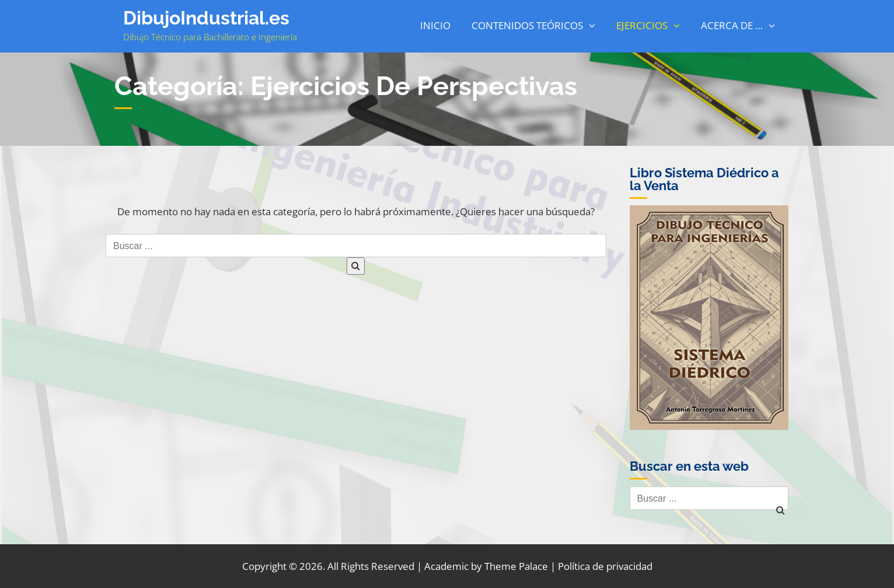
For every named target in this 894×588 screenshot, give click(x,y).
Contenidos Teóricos (527, 25)
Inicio (435, 25)
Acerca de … (732, 25)
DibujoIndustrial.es (206, 18)
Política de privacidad (605, 566)
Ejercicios (642, 25)
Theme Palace (516, 566)
